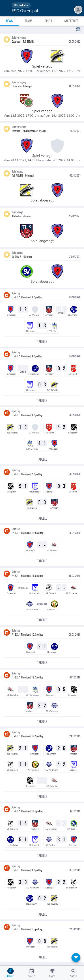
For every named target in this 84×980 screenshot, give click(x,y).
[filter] (76, 958)
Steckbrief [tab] (71, 21)
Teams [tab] (29, 21)
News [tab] (9, 21)
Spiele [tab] (48, 21)
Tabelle (42, 342)
